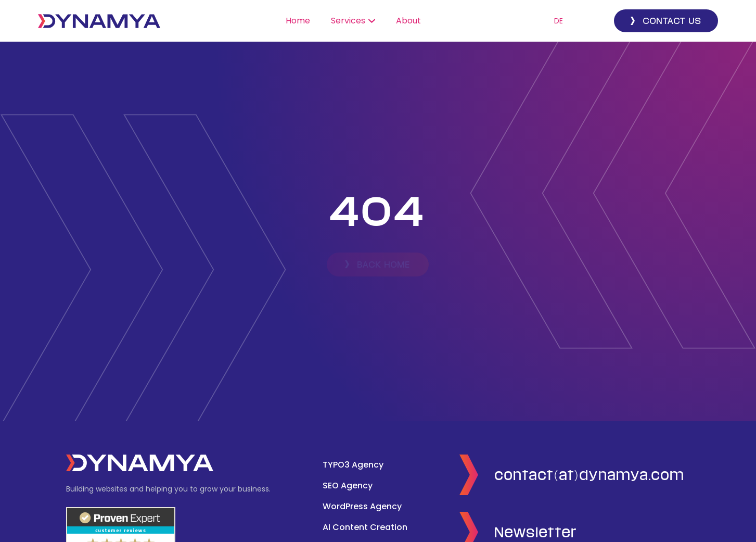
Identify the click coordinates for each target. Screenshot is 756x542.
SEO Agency (348, 486)
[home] (99, 21)
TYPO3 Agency (353, 465)
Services (348, 21)
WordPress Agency (362, 506)
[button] (353, 21)
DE (559, 21)
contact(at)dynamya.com (590, 475)
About (408, 21)
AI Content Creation (365, 527)
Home (298, 21)
